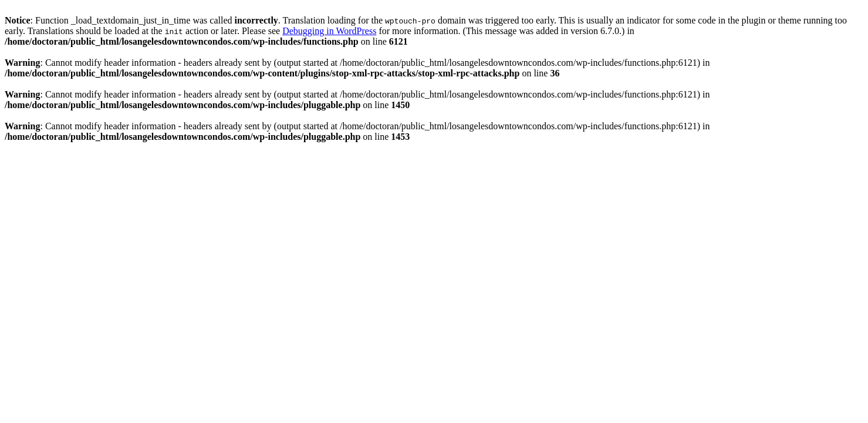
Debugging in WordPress (329, 31)
